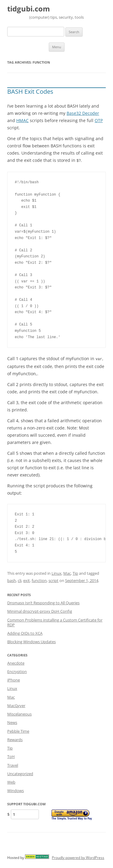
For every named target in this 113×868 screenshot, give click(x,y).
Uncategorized (20, 773)
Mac (67, 573)
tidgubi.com (29, 9)
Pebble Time (18, 731)
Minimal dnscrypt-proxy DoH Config (40, 611)
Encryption (17, 671)
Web (11, 782)
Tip (75, 573)
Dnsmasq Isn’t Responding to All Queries (43, 602)
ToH (11, 756)
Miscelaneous (19, 713)
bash (12, 580)
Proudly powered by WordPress (78, 857)
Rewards (15, 739)
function (39, 580)
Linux (56, 573)
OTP (99, 120)
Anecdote (16, 662)
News (12, 722)
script (53, 580)
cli (20, 580)
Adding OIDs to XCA (25, 633)
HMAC (22, 120)
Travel (13, 765)
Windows (16, 790)
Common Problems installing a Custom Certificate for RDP (55, 622)
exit (27, 580)
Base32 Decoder (83, 113)
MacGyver (16, 705)
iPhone (14, 679)
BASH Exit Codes (30, 91)
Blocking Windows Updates (31, 641)
